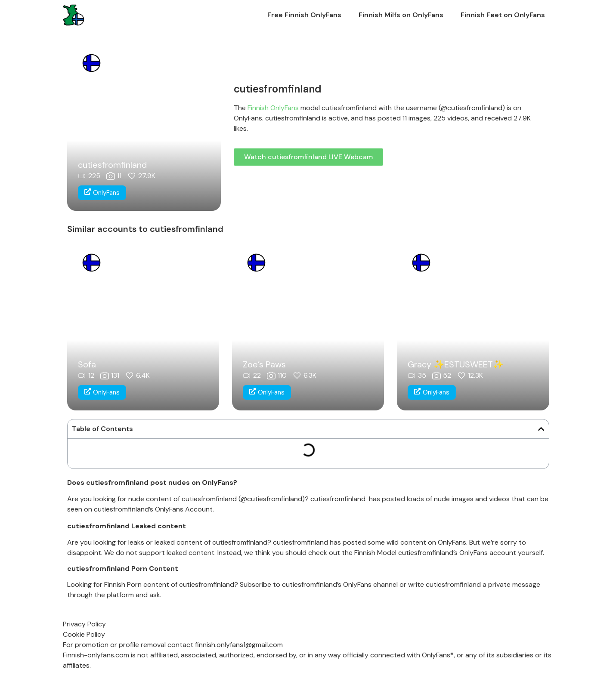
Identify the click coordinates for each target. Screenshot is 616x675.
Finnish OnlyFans (273, 108)
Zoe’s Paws (264, 364)
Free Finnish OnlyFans (304, 15)
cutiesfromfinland (112, 165)
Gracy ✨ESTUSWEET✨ (456, 364)
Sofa (87, 364)
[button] (541, 429)
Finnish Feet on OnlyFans (503, 15)
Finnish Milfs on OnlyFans (401, 15)
